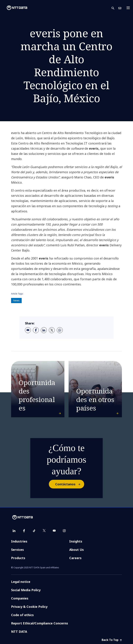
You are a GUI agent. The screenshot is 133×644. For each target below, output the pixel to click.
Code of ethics (22, 615)
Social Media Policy (26, 590)
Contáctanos (70, 484)
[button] (115, 8)
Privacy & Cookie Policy (29, 607)
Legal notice (21, 582)
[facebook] (36, 330)
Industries (19, 541)
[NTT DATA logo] (14, 8)
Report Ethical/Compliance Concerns (40, 623)
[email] (28, 330)
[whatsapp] (60, 330)
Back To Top (112, 640)
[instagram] (64, 531)
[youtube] (54, 531)
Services (17, 550)
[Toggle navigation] (129, 8)
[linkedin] (44, 330)
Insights (76, 541)
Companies (20, 598)
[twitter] (52, 330)
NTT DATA (19, 632)
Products (18, 558)
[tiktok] (34, 531)
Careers (75, 558)
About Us (77, 550)
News (16, 300)
